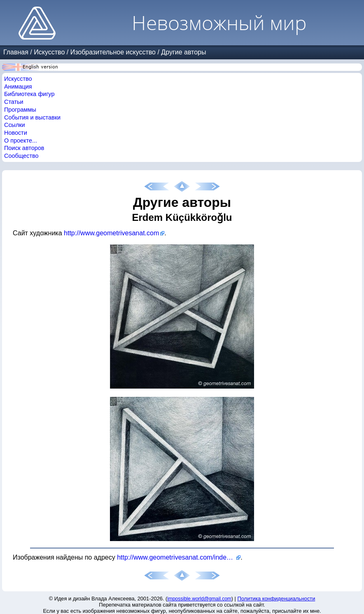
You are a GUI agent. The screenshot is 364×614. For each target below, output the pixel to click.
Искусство (49, 52)
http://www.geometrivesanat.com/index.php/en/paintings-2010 (179, 557)
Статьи (14, 102)
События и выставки (32, 117)
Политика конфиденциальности (276, 599)
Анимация (18, 87)
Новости (16, 133)
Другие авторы (183, 52)
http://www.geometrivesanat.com (111, 233)
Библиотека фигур (29, 94)
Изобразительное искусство (113, 52)
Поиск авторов (24, 148)
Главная (16, 52)
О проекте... (21, 141)
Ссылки (15, 125)
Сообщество (21, 156)
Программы (20, 110)
